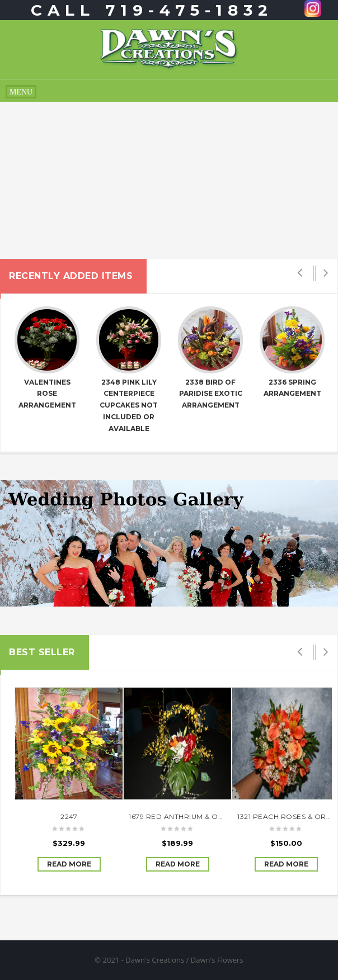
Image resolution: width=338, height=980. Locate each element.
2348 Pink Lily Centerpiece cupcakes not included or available (129, 405)
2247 (69, 816)
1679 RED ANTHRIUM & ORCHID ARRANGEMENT (215, 816)
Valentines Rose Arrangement (47, 394)
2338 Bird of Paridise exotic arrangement (211, 394)
